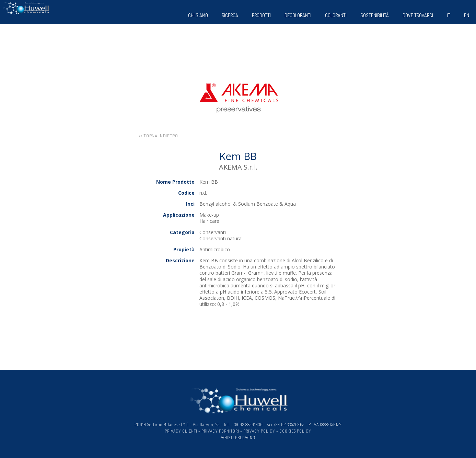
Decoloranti (298, 15)
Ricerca (230, 15)
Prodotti (261, 15)
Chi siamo (198, 15)
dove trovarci (418, 15)
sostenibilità (375, 15)
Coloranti (336, 15)
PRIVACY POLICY (259, 431)
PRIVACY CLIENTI (181, 431)
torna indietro (161, 136)
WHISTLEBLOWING (238, 438)
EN (467, 15)
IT (449, 15)
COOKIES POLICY (295, 431)
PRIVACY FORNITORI (220, 431)
